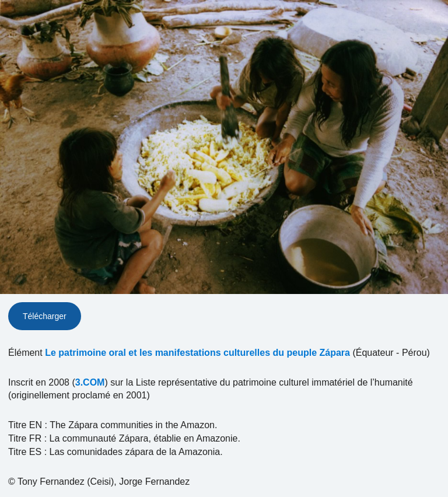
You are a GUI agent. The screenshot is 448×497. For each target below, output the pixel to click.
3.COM (90, 382)
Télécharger (45, 316)
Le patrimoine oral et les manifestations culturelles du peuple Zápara (197, 353)
